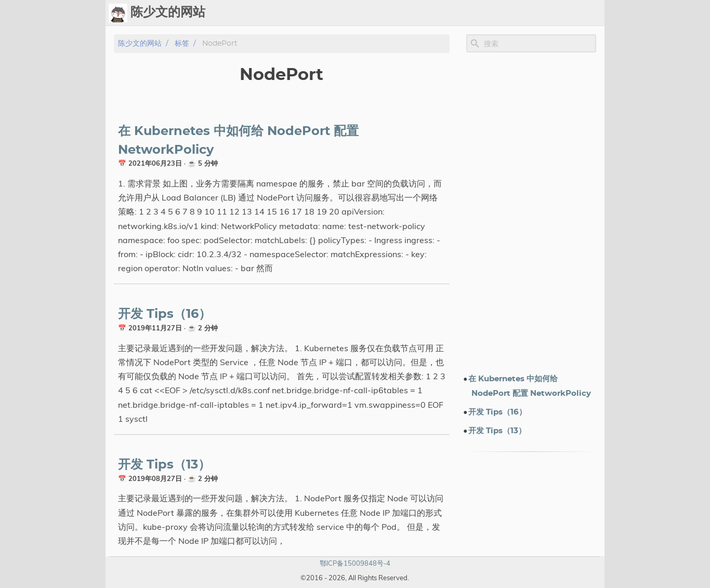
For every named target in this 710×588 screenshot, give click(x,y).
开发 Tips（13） (164, 465)
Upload (426, 13)
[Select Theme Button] (367, 13)
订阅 (592, 13)
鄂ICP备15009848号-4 (355, 563)
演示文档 (491, 13)
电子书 (533, 13)
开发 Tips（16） (165, 314)
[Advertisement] (531, 212)
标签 (458, 13)
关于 (567, 13)
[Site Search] (539, 44)
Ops (393, 13)
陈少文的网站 (140, 43)
